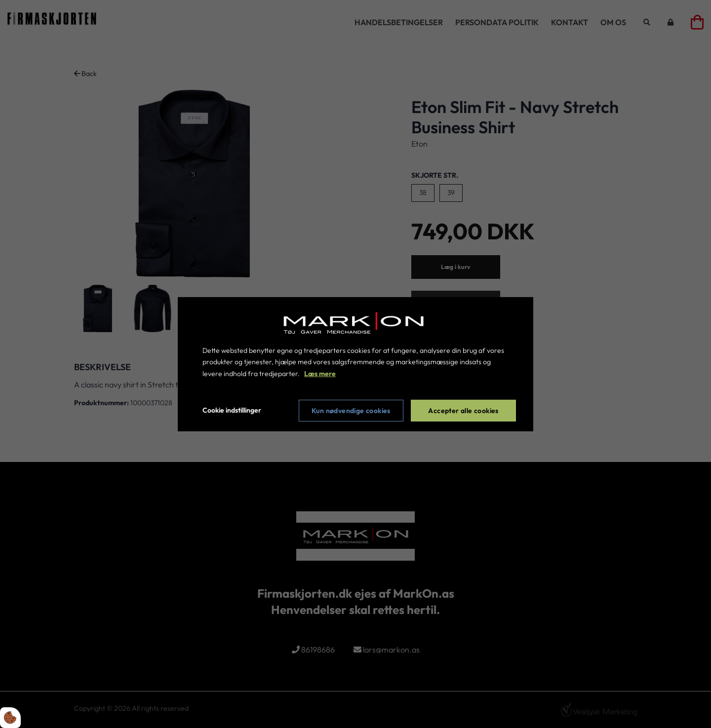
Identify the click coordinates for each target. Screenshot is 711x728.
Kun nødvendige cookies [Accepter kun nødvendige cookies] (351, 411)
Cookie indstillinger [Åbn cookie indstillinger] (232, 410)
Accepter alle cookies (463, 411)
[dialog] (355, 364)
